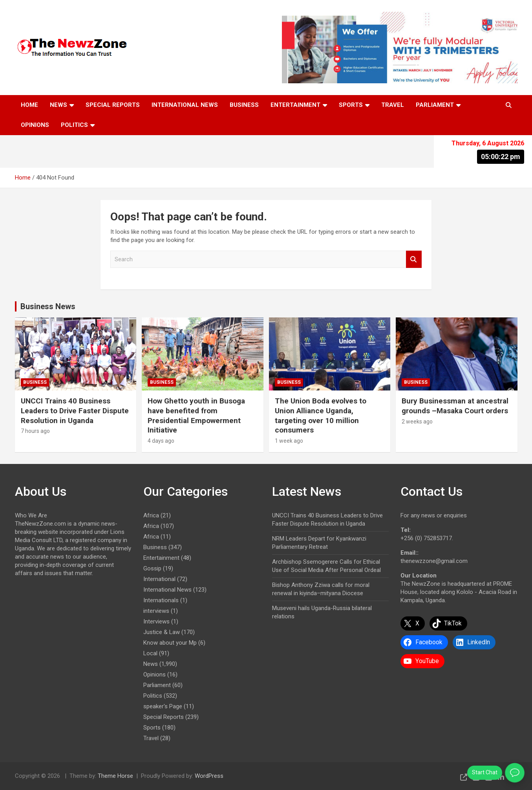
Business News (48, 306)
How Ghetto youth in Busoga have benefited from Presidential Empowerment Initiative (196, 415)
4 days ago (161, 441)
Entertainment (295, 105)
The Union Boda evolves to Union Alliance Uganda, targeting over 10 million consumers (321, 415)
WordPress (209, 776)
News (59, 105)
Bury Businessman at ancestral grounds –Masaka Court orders (455, 406)
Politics (74, 125)
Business (244, 105)
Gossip (152, 568)
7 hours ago (35, 431)
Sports (351, 105)
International (159, 579)
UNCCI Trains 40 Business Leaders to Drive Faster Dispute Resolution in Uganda (75, 411)
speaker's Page (163, 706)
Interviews (156, 621)
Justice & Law (162, 632)
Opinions (35, 125)
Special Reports (113, 105)
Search (414, 259)
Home (29, 105)
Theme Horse (115, 776)
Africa (151, 515)
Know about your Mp (170, 643)
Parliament (435, 105)
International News (185, 105)
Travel (393, 105)
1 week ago (289, 441)
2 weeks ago (417, 422)
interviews (156, 611)
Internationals (161, 600)
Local (150, 653)
